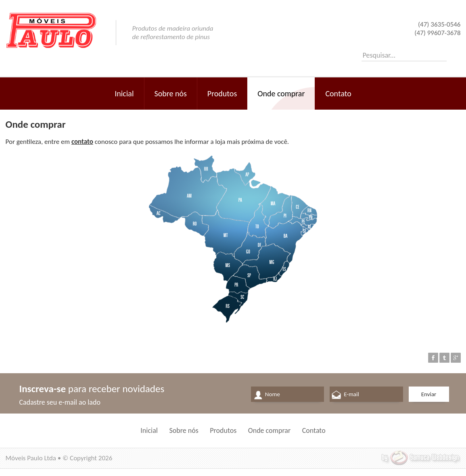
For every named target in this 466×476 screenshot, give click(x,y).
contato (82, 142)
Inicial (124, 94)
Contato (338, 94)
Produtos (222, 94)
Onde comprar (281, 94)
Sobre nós (171, 94)
